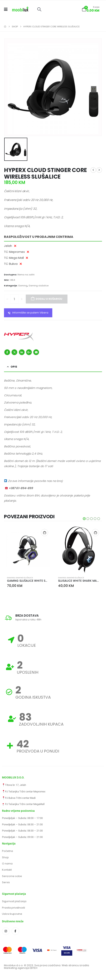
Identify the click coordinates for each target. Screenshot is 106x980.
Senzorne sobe (12, 876)
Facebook (7, 352)
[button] (39, 9)
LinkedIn (22, 352)
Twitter (14, 352)
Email (36, 352)
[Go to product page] (28, 550)
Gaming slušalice (39, 286)
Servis (6, 882)
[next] (99, 170)
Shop (5, 857)
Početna (7, 851)
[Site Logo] (20, 9)
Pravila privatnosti (13, 908)
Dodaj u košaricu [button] (45, 533)
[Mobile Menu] (7, 9)
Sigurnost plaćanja (14, 901)
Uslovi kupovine (12, 914)
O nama (7, 864)
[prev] (93, 170)
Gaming (23, 286)
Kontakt (7, 870)
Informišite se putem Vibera (28, 313)
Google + (29, 352)
